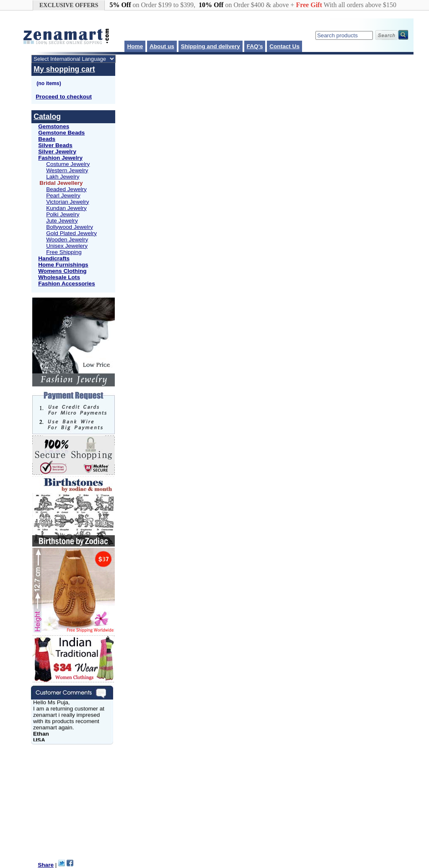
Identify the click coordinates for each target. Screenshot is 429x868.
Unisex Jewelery (67, 246)
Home (135, 46)
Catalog (47, 117)
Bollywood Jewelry (70, 227)
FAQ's (255, 46)
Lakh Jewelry (63, 177)
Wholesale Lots (59, 277)
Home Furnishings (63, 265)
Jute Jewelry (62, 221)
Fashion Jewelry (60, 158)
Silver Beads (55, 145)
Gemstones (54, 126)
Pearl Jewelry (63, 196)
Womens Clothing (62, 271)
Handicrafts (54, 258)
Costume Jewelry (68, 164)
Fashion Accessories (67, 284)
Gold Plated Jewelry (71, 233)
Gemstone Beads (61, 133)
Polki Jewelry (63, 214)
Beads (47, 139)
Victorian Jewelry (68, 202)
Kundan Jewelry (66, 208)
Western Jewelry (67, 170)
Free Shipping (64, 252)
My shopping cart (64, 69)
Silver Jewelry (57, 152)
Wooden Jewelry (67, 240)
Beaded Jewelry (66, 189)
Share (46, 865)
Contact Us (284, 46)
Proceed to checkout (64, 97)
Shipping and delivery (211, 46)
